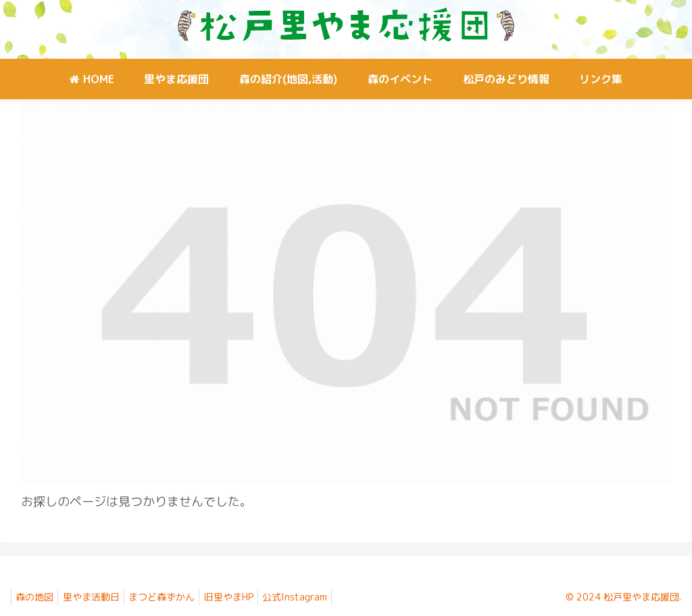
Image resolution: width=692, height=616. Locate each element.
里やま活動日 (99, 597)
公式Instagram (318, 597)
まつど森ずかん (174, 597)
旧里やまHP (246, 597)
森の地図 (37, 597)
